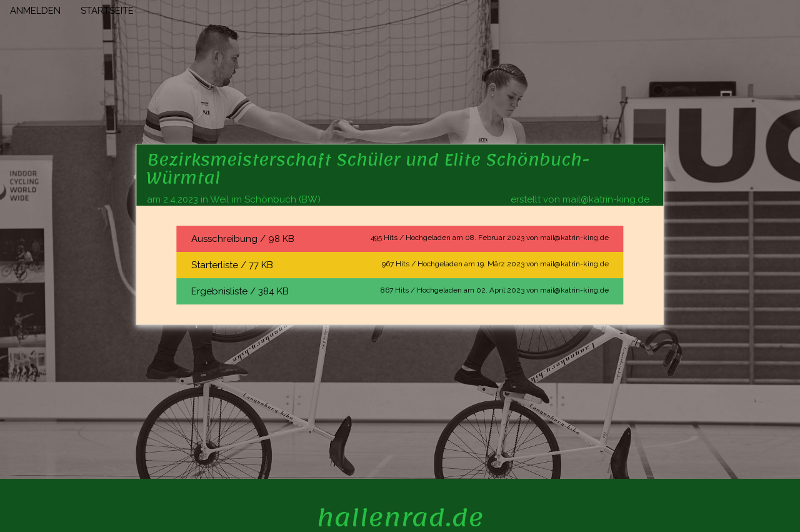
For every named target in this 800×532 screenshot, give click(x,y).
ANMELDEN (35, 11)
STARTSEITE (107, 11)
